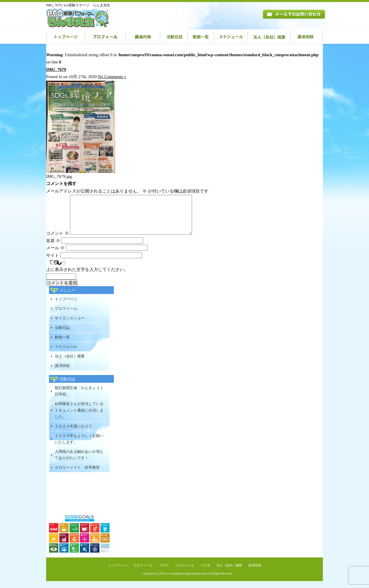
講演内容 (143, 37)
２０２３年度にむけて (74, 433)
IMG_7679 (56, 69)
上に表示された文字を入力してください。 (87, 276)
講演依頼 (307, 37)
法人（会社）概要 (269, 37)
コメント (58, 240)
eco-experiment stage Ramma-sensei (187, 580)
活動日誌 (174, 37)
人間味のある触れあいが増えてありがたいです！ (79, 462)
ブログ (164, 572)
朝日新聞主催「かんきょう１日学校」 (79, 398)
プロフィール (106, 37)
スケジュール (231, 37)
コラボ (205, 572)
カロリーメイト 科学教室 (77, 474)
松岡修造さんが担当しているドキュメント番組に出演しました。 (79, 417)
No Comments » (112, 77)
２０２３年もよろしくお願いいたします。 (79, 446)
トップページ (66, 37)
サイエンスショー (70, 325)
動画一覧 (201, 37)
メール (55, 255)
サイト (53, 262)
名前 (53, 248)
